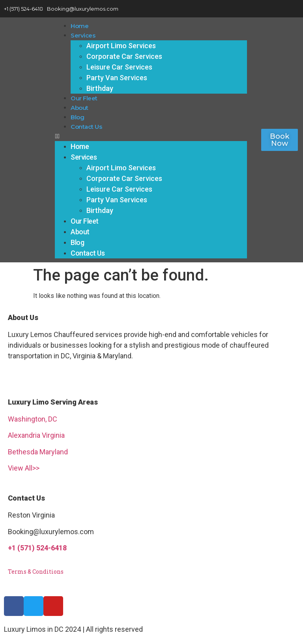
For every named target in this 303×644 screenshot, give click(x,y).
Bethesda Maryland (38, 452)
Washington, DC (33, 419)
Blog (77, 117)
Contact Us (86, 127)
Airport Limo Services (121, 46)
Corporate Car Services (124, 56)
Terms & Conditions (36, 572)
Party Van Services (117, 78)
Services (83, 35)
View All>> (24, 468)
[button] (151, 136)
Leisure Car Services (119, 67)
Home (79, 26)
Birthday (100, 88)
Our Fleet (84, 98)
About (79, 108)
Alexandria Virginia (36, 435)
